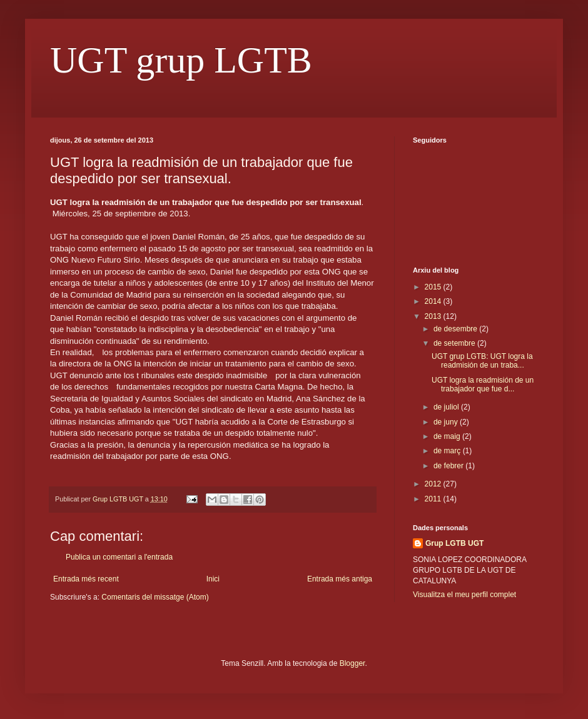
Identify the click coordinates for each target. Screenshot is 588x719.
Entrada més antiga (340, 579)
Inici (213, 579)
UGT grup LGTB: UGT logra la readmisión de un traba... (482, 361)
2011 (434, 499)
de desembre (456, 329)
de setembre (455, 343)
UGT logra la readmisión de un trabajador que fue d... (483, 385)
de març (448, 451)
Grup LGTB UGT (454, 543)
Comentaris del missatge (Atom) (155, 597)
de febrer (449, 466)
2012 (434, 484)
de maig (448, 436)
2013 (434, 316)
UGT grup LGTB (181, 60)
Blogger (352, 663)
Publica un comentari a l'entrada (119, 557)
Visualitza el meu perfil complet (464, 595)
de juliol (447, 407)
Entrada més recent (86, 579)
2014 (434, 301)
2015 (434, 287)
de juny (447, 422)
